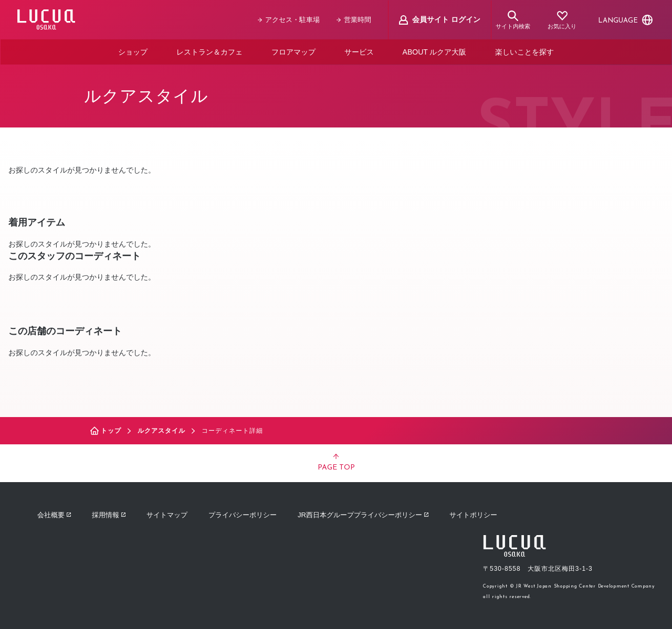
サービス (359, 51)
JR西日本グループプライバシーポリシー (363, 514)
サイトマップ (167, 514)
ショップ (133, 51)
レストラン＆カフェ (209, 51)
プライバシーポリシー (243, 514)
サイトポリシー (473, 514)
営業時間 (354, 20)
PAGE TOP (336, 462)
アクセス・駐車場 (289, 20)
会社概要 (54, 514)
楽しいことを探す (524, 51)
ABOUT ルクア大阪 (435, 51)
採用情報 (109, 514)
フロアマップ (293, 51)
